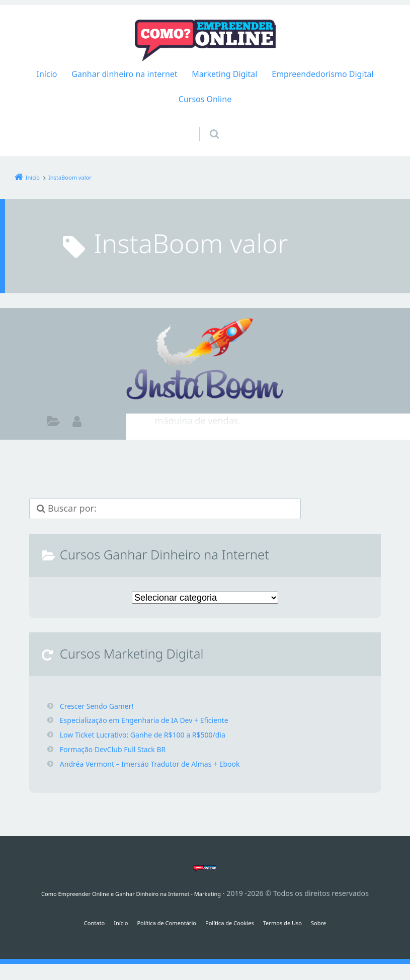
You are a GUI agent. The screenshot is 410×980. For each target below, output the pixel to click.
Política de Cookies (236, 922)
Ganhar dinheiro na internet (124, 74)
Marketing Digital (224, 74)
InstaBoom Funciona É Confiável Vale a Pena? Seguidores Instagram (270, 342)
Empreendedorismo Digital (322, 74)
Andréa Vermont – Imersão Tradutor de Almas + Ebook (163, 764)
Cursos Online (205, 99)
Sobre (345, 922)
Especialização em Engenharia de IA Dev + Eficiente (156, 720)
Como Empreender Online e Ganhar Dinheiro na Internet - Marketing (131, 893)
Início (47, 74)
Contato (69, 922)
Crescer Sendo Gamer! (102, 706)
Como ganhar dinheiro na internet (54, 423)
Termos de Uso (301, 922)
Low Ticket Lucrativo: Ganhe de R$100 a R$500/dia (154, 734)
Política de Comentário (157, 922)
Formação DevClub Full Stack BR (120, 749)
